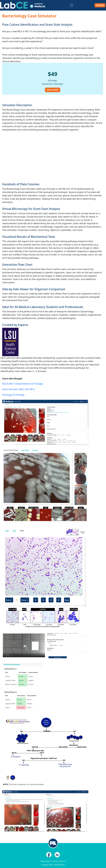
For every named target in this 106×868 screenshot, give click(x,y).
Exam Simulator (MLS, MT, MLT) (18, 389)
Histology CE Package (13, 395)
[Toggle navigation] (72, 5)
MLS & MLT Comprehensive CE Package (23, 384)
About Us (63, 861)
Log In (100, 5)
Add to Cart (53, 90)
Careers (55, 861)
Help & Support (46, 861)
